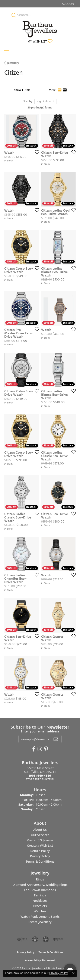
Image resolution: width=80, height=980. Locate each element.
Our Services (40, 835)
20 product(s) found (40, 108)
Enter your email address (40, 731)
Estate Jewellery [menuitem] (40, 922)
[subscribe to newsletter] (56, 739)
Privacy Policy (40, 856)
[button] (68, 4)
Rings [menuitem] (40, 879)
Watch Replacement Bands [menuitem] (40, 917)
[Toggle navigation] (7, 51)
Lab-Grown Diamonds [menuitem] (40, 890)
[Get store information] (40, 779)
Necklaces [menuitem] (40, 901)
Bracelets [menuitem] (40, 906)
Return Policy (40, 851)
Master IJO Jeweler (40, 840)
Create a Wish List (40, 845)
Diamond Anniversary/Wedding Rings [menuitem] (40, 885)
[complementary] (49, 957)
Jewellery (13, 63)
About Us (40, 830)
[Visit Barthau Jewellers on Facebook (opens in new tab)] (34, 749)
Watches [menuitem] (40, 911)
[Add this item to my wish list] (36, 152)
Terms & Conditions (40, 861)
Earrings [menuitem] (40, 895)
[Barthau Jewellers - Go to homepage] (40, 28)
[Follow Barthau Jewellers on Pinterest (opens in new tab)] (46, 749)
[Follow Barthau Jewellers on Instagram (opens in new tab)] (40, 749)
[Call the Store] (40, 776)
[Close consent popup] (73, 973)
